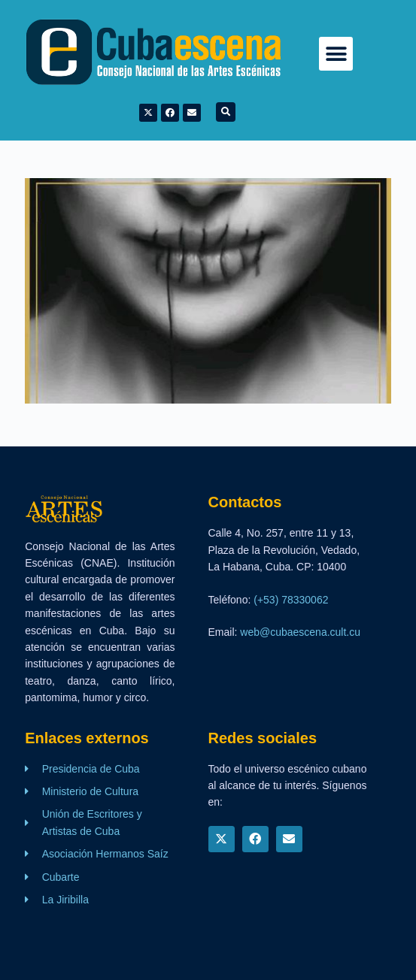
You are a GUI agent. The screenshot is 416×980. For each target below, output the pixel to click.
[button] (336, 54)
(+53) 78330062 (291, 600)
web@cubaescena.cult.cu (300, 632)
